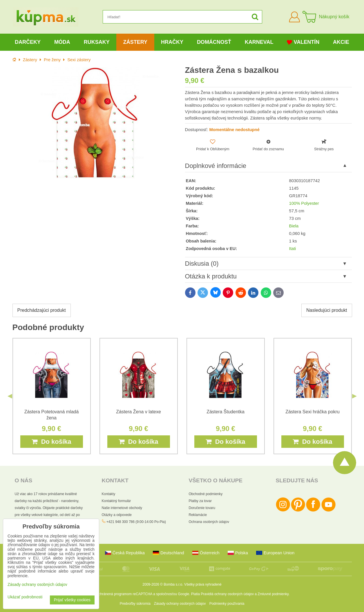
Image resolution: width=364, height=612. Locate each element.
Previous (10, 396)
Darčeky (28, 42)
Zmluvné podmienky (273, 594)
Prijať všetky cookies (72, 600)
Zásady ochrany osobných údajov (180, 604)
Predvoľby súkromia (135, 604)
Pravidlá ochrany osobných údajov (227, 594)
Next (354, 396)
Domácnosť (214, 42)
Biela (294, 226)
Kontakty (109, 494)
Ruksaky (97, 42)
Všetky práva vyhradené (203, 584)
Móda (62, 42)
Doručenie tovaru (202, 508)
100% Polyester (304, 203)
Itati (293, 249)
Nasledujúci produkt (327, 310)
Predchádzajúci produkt (42, 310)
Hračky (172, 42)
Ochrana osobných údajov (209, 522)
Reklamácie (198, 515)
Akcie (341, 42)
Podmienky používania (227, 604)
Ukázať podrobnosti (25, 597)
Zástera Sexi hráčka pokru (313, 412)
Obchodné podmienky (206, 494)
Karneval (259, 42)
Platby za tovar (200, 501)
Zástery (135, 42)
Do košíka (51, 442)
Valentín (303, 42)
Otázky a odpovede (117, 515)
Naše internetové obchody (122, 508)
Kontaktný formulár (116, 501)
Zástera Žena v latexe (138, 412)
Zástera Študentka (226, 412)
